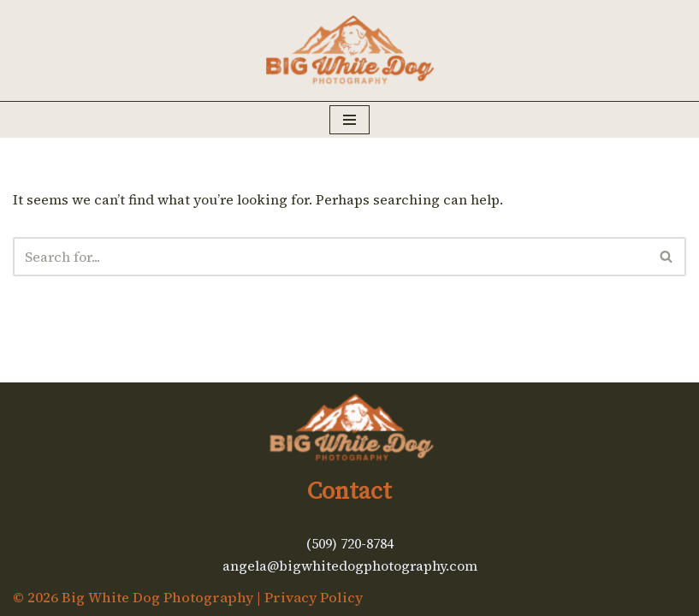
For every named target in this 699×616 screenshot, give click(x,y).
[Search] (330, 257)
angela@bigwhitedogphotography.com (350, 566)
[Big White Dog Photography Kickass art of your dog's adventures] (350, 50)
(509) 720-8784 (350, 543)
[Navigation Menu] (349, 120)
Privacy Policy (314, 597)
